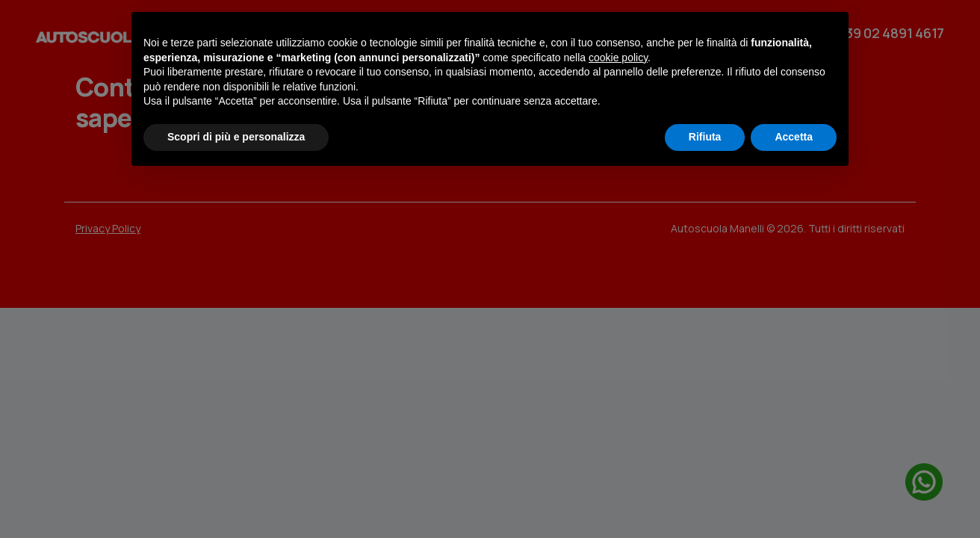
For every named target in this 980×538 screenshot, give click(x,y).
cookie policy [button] (618, 58)
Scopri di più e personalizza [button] (236, 137)
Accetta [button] (794, 137)
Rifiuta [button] (705, 137)
